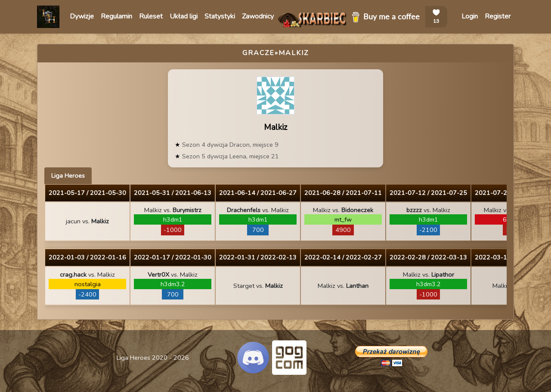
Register (498, 16)
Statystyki (220, 16)
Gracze (258, 53)
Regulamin (116, 16)
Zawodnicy (258, 16)
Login (470, 16)
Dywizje (82, 16)
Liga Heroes (68, 176)
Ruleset (151, 16)
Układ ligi (184, 16)
